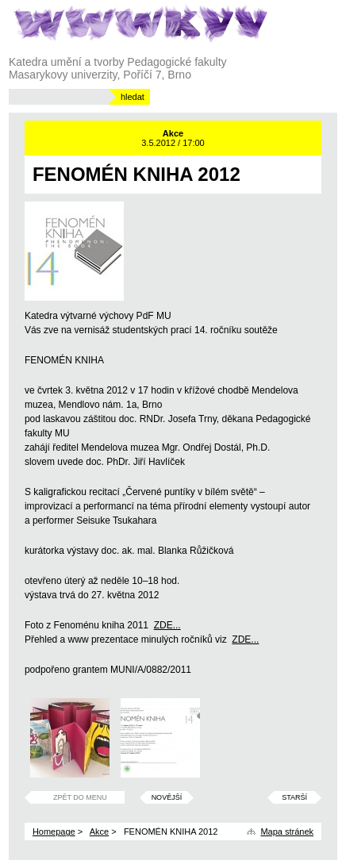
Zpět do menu (80, 797)
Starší (294, 797)
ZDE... (167, 625)
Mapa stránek (287, 832)
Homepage (54, 832)
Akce (99, 832)
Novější (167, 797)
